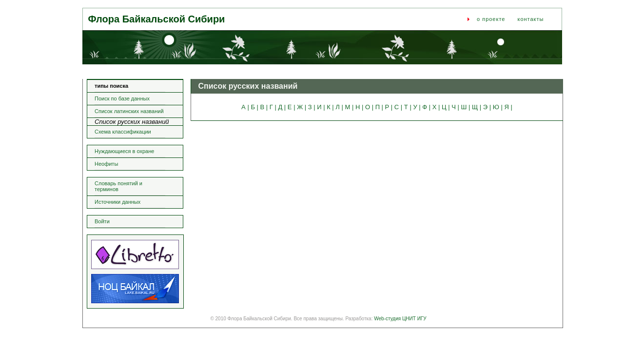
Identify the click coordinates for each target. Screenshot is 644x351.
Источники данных (117, 202)
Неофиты (106, 164)
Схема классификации (123, 132)
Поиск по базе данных (122, 98)
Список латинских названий (129, 111)
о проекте (491, 19)
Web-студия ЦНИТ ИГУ (400, 319)
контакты (530, 19)
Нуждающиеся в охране (124, 151)
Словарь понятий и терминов (118, 186)
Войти (102, 221)
